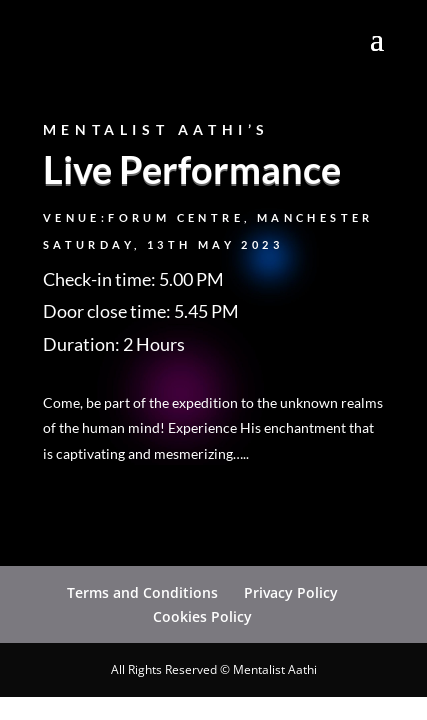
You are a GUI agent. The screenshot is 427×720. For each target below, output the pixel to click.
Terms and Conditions (142, 592)
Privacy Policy (291, 592)
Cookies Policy (202, 616)
